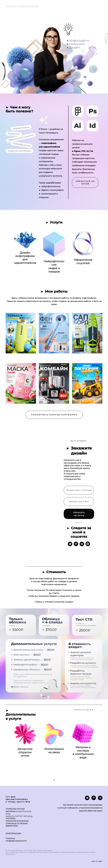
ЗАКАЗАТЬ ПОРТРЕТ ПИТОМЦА (19, 816)
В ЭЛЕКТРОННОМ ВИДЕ (18, 813)
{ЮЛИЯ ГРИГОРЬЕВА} (22, 6)
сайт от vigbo (97, 861)
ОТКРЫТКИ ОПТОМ (15, 809)
